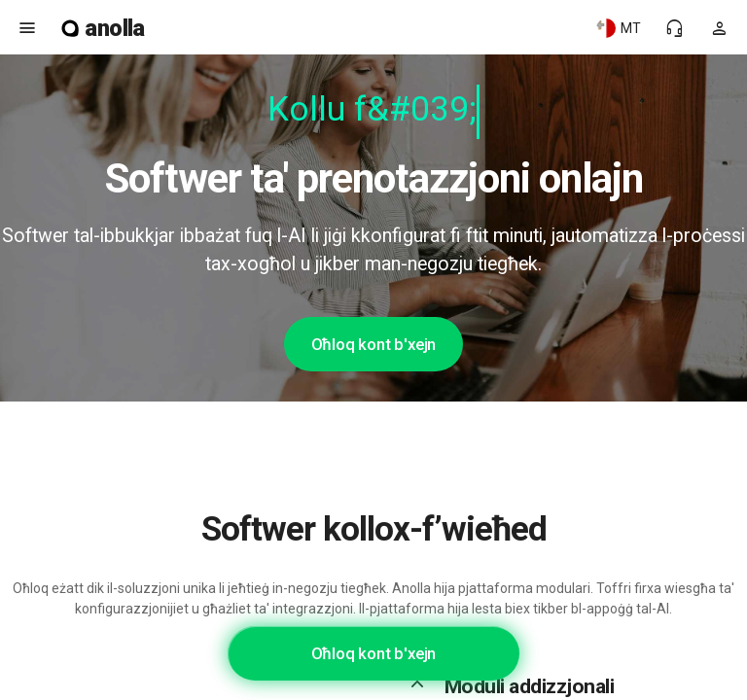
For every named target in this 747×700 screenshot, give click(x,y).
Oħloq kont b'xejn (374, 344)
